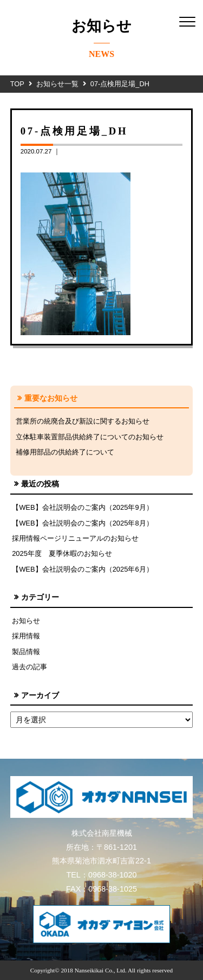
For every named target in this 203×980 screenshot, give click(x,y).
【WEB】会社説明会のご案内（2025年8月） (83, 523)
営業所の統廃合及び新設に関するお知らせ (83, 421)
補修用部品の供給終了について (65, 452)
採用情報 (26, 636)
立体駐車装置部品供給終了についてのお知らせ (90, 437)
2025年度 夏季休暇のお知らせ (62, 553)
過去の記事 (30, 667)
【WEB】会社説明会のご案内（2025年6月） (83, 569)
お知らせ (26, 621)
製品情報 (26, 652)
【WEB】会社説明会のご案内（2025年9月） (83, 507)
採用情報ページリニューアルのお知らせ (75, 538)
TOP (17, 84)
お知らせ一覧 (57, 84)
